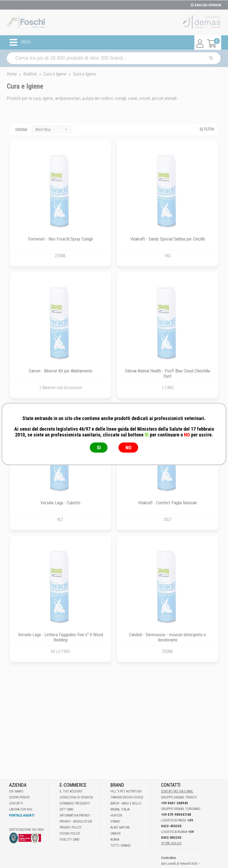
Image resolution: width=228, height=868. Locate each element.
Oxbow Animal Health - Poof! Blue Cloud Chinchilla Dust (167, 374)
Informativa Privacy (75, 815)
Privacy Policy (71, 828)
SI (99, 448)
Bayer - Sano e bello (126, 803)
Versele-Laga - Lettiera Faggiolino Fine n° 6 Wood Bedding (61, 637)
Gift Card (67, 809)
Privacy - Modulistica (76, 821)
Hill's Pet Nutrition (126, 791)
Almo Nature (120, 828)
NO (128, 448)
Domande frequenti (75, 803)
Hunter (116, 815)
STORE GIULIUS (171, 843)
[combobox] (52, 129)
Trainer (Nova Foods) (127, 797)
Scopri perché (19, 797)
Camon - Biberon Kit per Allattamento (61, 371)
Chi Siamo (16, 791)
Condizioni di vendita (76, 797)
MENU (20, 42)
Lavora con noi (21, 809)
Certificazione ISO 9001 (27, 830)
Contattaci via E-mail (177, 791)
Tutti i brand (121, 846)
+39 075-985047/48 (176, 815)
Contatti (16, 803)
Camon (116, 834)
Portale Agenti (22, 815)
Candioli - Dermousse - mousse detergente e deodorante (167, 637)
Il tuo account (71, 791)
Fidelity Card (70, 840)
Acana (115, 840)
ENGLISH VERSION (206, 5)
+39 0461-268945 (175, 803)
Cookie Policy (70, 834)
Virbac (115, 821)
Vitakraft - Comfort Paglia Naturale (168, 503)
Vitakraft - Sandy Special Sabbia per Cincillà (168, 239)
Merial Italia (120, 809)
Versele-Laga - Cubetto (60, 503)
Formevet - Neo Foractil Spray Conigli (60, 239)
